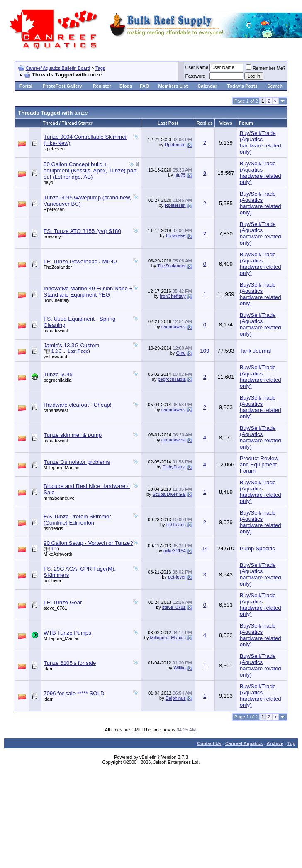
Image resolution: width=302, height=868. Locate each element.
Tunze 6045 (58, 374)
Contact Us (209, 743)
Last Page (78, 351)
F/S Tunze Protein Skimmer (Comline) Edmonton (77, 520)
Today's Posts (242, 86)
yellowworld (55, 356)
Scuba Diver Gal (169, 494)
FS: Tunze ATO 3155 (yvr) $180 (82, 231)
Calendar (207, 86)
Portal (26, 86)
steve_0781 (55, 608)
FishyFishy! (174, 467)
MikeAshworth (58, 554)
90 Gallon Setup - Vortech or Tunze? (88, 543)
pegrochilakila (57, 380)
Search (275, 86)
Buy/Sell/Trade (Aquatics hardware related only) (261, 142)
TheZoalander (58, 267)
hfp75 (180, 175)
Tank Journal (256, 351)
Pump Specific (257, 548)
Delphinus (176, 698)
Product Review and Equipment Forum (259, 465)
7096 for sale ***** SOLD (74, 693)
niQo (48, 182)
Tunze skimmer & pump (73, 435)
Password (195, 76)
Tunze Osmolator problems (77, 462)
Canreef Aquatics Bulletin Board (58, 68)
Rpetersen (54, 149)
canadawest (56, 331)
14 (205, 548)
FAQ (145, 86)
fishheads (53, 528)
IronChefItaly (56, 300)
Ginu (181, 353)
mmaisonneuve (59, 498)
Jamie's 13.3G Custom (71, 345)
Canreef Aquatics (244, 743)
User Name (197, 67)
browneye (54, 237)
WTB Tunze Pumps (67, 633)
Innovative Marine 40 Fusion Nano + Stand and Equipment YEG (88, 292)
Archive (275, 743)
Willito (179, 668)
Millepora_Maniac (61, 468)
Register (102, 86)
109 (205, 351)
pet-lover (52, 581)
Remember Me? (266, 68)
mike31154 (175, 551)
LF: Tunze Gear (63, 602)
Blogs (126, 86)
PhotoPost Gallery (62, 86)
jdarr (48, 669)
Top (291, 743)
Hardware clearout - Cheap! (78, 405)
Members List (173, 86)
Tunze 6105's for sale (70, 663)
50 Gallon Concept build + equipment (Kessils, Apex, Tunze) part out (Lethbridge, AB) (90, 170)
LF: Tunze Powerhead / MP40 (80, 261)
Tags (100, 68)
